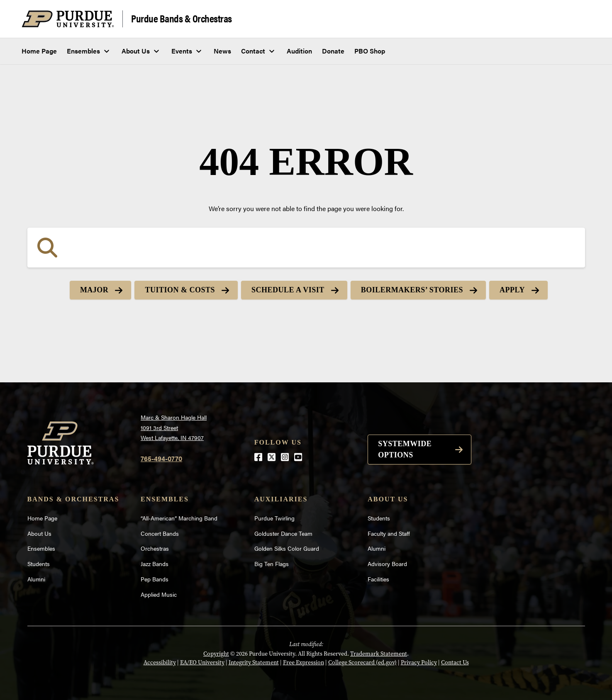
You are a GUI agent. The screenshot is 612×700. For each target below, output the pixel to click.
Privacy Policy (419, 662)
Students (39, 564)
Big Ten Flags (272, 564)
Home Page (39, 51)
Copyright (216, 654)
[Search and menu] (580, 19)
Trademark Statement (379, 654)
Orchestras (155, 548)
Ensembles (83, 51)
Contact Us (455, 662)
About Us (136, 51)
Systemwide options (405, 449)
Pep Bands (155, 579)
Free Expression (304, 662)
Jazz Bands (155, 564)
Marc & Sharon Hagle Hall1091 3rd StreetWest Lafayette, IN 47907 (174, 427)
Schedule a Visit (288, 290)
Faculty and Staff (389, 533)
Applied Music (159, 594)
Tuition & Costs (180, 290)
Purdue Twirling (274, 518)
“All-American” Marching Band (179, 518)
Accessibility (160, 662)
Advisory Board (387, 564)
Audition (299, 51)
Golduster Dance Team (283, 533)
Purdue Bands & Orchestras (182, 18)
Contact (253, 51)
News (222, 51)
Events (182, 51)
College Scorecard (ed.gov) (362, 662)
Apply (512, 290)
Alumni (36, 579)
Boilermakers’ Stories (412, 290)
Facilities (378, 579)
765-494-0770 (161, 458)
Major (94, 290)
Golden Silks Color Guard (287, 548)
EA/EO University (202, 662)
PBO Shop (370, 51)
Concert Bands (160, 533)
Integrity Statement (254, 662)
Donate (333, 51)
